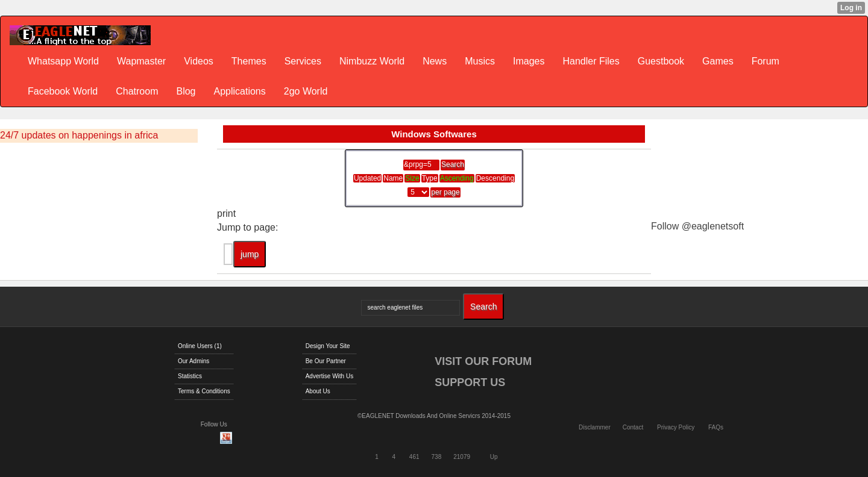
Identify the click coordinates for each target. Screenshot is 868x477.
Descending (495, 178)
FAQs (716, 427)
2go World (306, 91)
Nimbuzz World (372, 61)
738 (437, 457)
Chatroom (137, 91)
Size (412, 178)
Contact (633, 427)
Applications (239, 91)
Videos (199, 61)
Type (430, 178)
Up (494, 457)
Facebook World (63, 91)
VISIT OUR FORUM (483, 361)
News (435, 61)
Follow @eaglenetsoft (697, 226)
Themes (249, 61)
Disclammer (595, 427)
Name (393, 178)
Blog (186, 91)
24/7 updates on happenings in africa (79, 135)
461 (414, 457)
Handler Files (591, 61)
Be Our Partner (326, 361)
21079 (462, 457)
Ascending (457, 178)
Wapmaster (141, 61)
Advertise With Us (329, 376)
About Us (318, 391)
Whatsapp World (63, 61)
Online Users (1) (200, 346)
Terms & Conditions (204, 391)
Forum (766, 61)
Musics (480, 61)
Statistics (190, 376)
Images (529, 61)
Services (303, 61)
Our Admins (193, 361)
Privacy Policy (676, 427)
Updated (367, 178)
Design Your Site (328, 346)
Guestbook (661, 61)
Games (718, 61)
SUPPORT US (470, 382)
